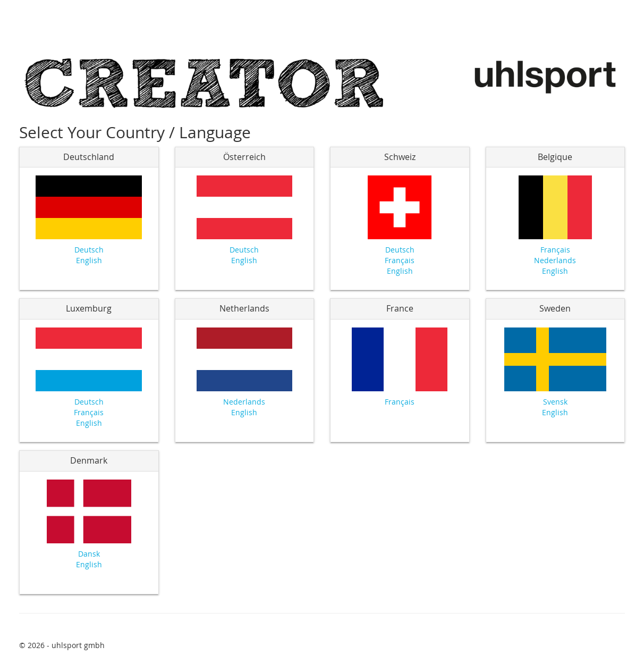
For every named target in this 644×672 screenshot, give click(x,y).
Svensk (555, 402)
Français (400, 260)
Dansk (89, 554)
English (89, 260)
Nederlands (555, 260)
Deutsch (89, 250)
